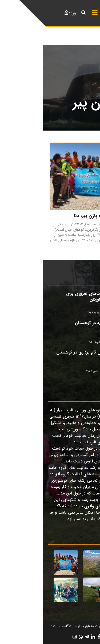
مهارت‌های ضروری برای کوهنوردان (44, 297)
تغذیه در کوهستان (48, 323)
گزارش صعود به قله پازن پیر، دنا (62, 216)
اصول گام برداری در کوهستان (39, 352)
